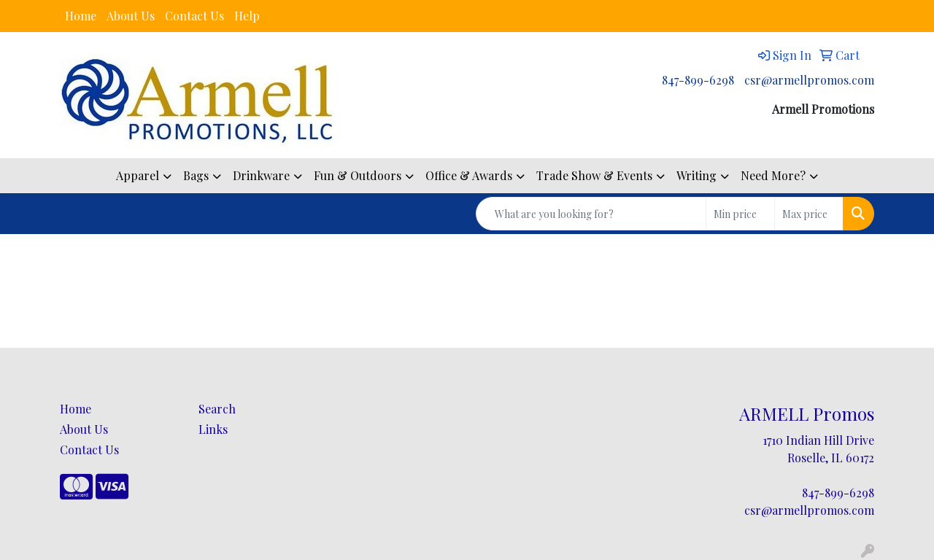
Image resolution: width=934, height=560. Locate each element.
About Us (131, 16)
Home (81, 16)
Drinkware (261, 175)
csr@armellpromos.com (809, 80)
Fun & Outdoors (358, 175)
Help (247, 16)
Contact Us (194, 16)
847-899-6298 (698, 80)
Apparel (138, 175)
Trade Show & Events (594, 175)
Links (213, 429)
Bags (196, 175)
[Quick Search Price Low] (740, 214)
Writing (696, 175)
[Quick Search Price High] (809, 214)
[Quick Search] (591, 214)
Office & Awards (469, 175)
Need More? (773, 175)
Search (217, 409)
